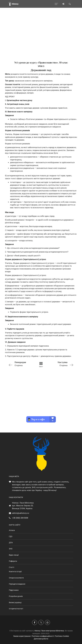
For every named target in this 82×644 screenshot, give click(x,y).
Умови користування (22, 636)
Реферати (13, 561)
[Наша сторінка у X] (41, 622)
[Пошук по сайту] (70, 4)
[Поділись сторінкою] (63, 4)
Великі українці (15, 603)
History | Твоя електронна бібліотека (49, 631)
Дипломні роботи (41, 639)
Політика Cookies (62, 636)
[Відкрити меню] (56, 4)
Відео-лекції (14, 555)
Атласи (12, 530)
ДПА (11, 543)
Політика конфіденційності (43, 636)
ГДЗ (11, 536)
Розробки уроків (16, 596)
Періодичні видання (17, 584)
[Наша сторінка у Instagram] (47, 622)
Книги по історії (15, 572)
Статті (12, 567)
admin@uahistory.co (21, 513)
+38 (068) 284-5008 (20, 518)
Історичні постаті (16, 609)
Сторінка (20, 364)
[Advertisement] (41, 39)
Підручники (14, 590)
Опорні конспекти (16, 578)
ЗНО (11, 549)
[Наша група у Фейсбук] (35, 622)
